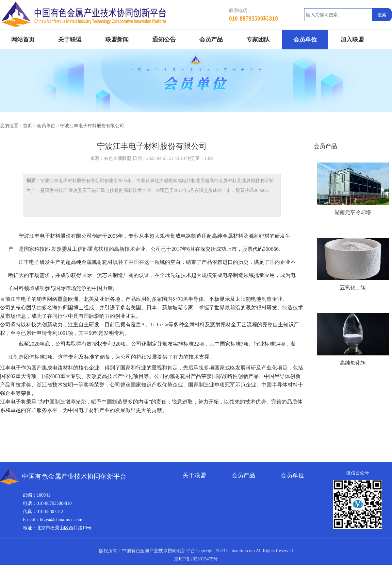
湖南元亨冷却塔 (353, 212)
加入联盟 (352, 40)
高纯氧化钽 (353, 363)
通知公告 (164, 40)
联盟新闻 (117, 40)
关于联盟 (70, 40)
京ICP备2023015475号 (196, 559)
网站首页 (23, 40)
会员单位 (305, 40)
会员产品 (211, 40)
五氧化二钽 (353, 288)
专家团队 (258, 40)
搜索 (382, 15)
